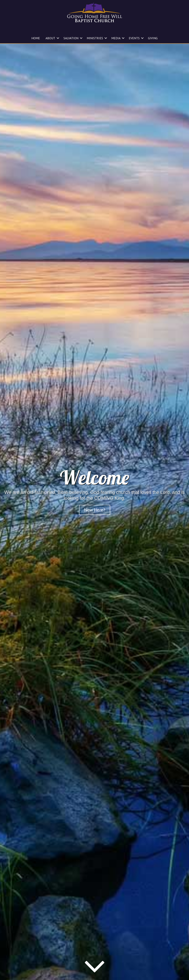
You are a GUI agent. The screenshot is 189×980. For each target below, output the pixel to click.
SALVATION (71, 38)
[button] (58, 38)
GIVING (153, 38)
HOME (36, 38)
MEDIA (116, 38)
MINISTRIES (95, 38)
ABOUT (50, 38)
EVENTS (134, 38)
